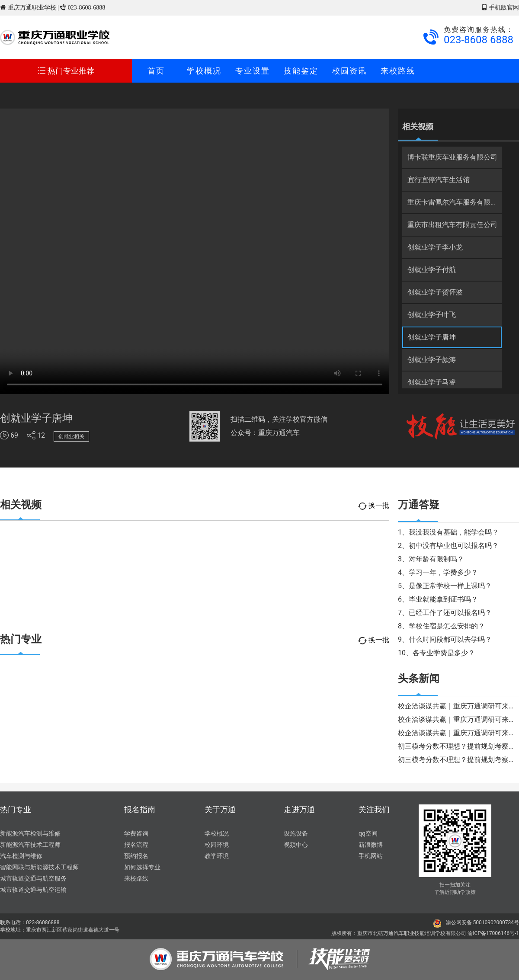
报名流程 (136, 845)
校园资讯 (349, 71)
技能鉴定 (301, 71)
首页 (156, 71)
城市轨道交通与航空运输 (33, 890)
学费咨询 (136, 833)
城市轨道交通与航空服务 (33, 878)
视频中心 (296, 845)
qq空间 (368, 833)
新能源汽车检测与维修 (30, 833)
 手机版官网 (500, 7)
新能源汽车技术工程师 (30, 845)
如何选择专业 (142, 867)
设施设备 (296, 833)
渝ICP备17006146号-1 (493, 933)
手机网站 (371, 856)
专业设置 (253, 71)
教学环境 (217, 856)
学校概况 (204, 71)
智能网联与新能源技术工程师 (39, 867)
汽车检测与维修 (21, 856)
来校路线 (398, 71)
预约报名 (136, 856)
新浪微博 (371, 845)
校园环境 (217, 845)
